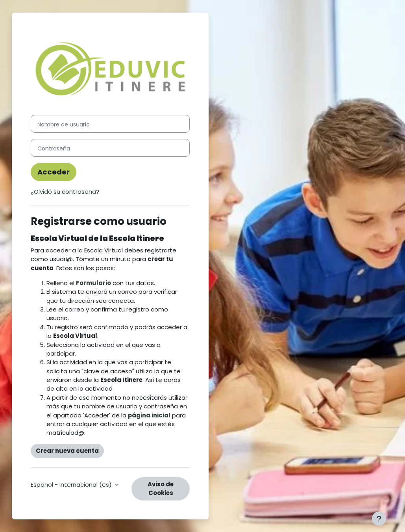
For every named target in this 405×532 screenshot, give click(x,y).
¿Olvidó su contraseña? (65, 192)
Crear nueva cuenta (67, 451)
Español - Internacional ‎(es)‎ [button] (72, 485)
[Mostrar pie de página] (379, 519)
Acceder (54, 172)
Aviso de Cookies (161, 488)
